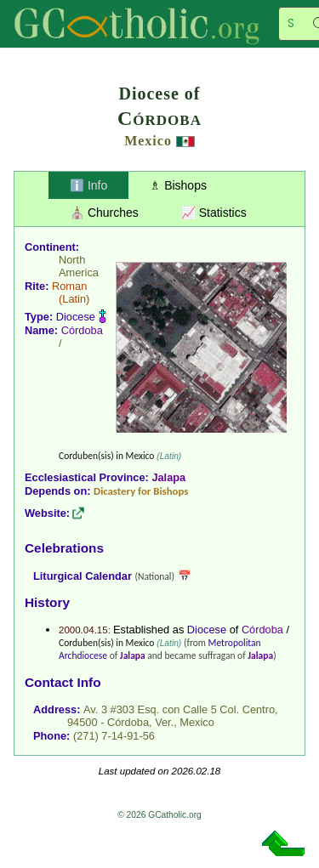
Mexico (148, 141)
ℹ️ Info (88, 185)
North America (79, 266)
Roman (69, 286)
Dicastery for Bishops (141, 491)
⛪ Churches (104, 213)
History (47, 602)
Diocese (76, 317)
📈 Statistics (214, 213)
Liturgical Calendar (83, 576)
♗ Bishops (178, 185)
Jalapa (168, 477)
